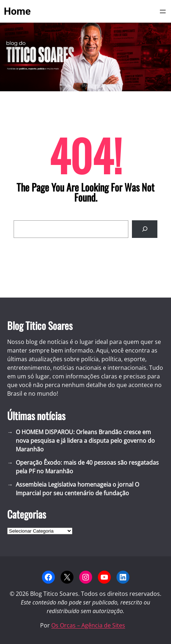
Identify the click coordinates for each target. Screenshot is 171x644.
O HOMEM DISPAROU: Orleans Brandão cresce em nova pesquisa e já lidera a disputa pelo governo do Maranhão (85, 441)
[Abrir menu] (163, 11)
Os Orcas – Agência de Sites (88, 625)
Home (17, 11)
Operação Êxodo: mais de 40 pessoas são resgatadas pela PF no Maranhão (87, 467)
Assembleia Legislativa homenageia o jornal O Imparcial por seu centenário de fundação (77, 489)
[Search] (145, 229)
